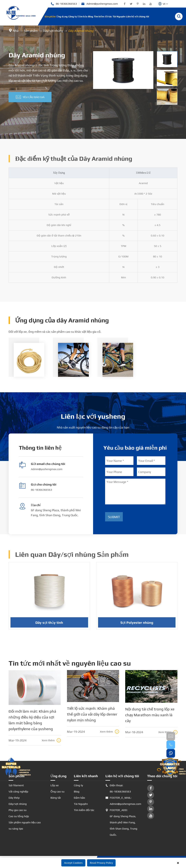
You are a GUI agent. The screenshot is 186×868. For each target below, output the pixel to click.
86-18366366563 (64, 4)
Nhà (16, 31)
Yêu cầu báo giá (30, 97)
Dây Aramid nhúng (81, 31)
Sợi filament (16, 785)
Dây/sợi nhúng (53, 31)
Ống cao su (57, 792)
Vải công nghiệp (18, 792)
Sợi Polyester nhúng (137, 625)
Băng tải (56, 798)
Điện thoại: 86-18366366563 (118, 789)
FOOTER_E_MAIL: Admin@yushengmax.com (123, 801)
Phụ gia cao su (18, 810)
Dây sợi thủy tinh (49, 625)
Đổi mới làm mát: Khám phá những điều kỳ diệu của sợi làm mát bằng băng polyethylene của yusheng (32, 720)
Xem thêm (51, 740)
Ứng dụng (62, 16)
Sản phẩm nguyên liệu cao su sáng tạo (25, 826)
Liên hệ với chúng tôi (138, 16)
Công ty (73, 16)
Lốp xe (55, 785)
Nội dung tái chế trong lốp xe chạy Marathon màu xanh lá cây (150, 715)
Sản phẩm (50, 16)
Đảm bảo (82, 16)
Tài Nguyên (119, 16)
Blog (91, 16)
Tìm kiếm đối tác (103, 16)
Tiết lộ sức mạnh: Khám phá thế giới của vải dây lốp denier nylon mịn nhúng (92, 714)
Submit (114, 517)
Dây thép (14, 798)
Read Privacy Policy (101, 863)
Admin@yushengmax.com (100, 4)
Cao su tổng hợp (19, 816)
